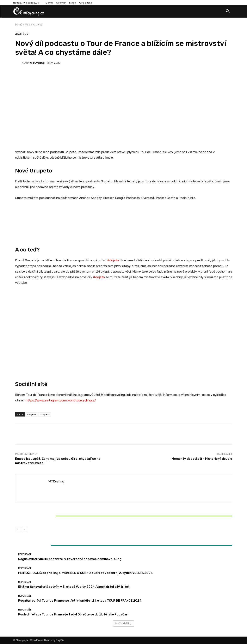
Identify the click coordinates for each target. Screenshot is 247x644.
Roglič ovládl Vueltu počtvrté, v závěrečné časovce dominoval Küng (70, 559)
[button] (228, 11)
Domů (19, 25)
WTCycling (37, 63)
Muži (28, 25)
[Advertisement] (124, 102)
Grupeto (45, 414)
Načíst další (123, 623)
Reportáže (50, 509)
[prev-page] (18, 529)
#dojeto (99, 277)
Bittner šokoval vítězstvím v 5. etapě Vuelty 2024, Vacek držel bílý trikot (51, 516)
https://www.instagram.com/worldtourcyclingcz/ (61, 400)
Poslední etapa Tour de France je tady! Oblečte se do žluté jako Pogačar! (73, 614)
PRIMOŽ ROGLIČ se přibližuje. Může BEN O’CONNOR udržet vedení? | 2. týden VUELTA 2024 (85, 573)
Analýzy (38, 25)
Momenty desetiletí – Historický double (202, 459)
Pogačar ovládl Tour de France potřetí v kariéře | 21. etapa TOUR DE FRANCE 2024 (80, 601)
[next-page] (24, 529)
